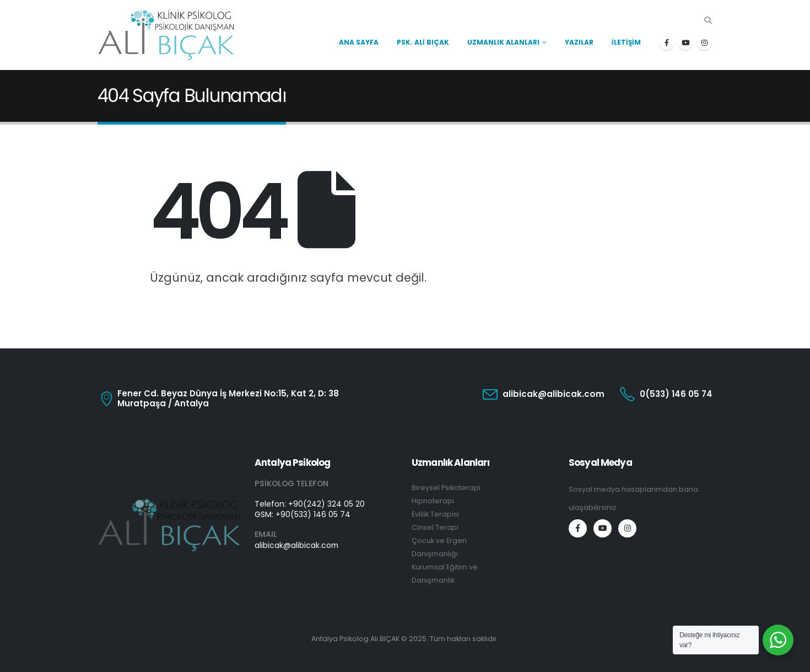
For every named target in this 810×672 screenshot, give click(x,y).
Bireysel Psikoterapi (446, 488)
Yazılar (579, 42)
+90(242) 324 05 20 (326, 504)
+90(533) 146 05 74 (313, 514)
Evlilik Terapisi (435, 514)
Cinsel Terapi (435, 527)
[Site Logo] (166, 35)
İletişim (626, 42)
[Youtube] (685, 42)
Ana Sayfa (359, 42)
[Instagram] (704, 42)
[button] (708, 20)
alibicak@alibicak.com (296, 545)
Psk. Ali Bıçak (423, 42)
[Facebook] (667, 42)
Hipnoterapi (433, 501)
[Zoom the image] (169, 504)
